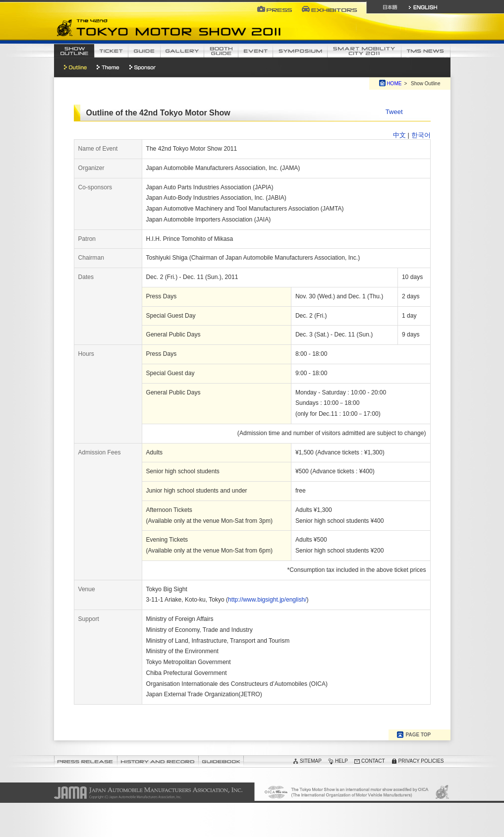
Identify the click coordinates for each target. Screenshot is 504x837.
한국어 (421, 135)
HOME (394, 84)
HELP (341, 761)
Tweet (394, 112)
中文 (399, 135)
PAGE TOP (419, 735)
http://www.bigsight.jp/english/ (267, 600)
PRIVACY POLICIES (421, 761)
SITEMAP (311, 761)
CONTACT (373, 761)
